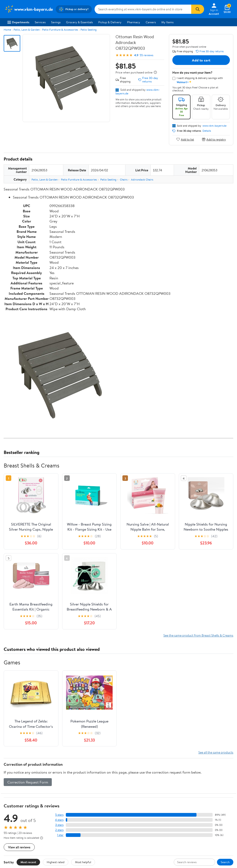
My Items (167, 22)
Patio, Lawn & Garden (27, 30)
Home (7, 30)
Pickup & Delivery (110, 22)
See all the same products (216, 752)
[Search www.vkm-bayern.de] (143, 9)
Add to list (185, 139)
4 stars (59, 820)
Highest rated (56, 862)
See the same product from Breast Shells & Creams (198, 635)
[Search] (198, 9)
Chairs (124, 180)
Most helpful (83, 862)
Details (207, 131)
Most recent (28, 862)
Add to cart (201, 60)
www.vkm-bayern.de (214, 126)
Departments (18, 22)
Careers (151, 22)
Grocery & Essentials (79, 22)
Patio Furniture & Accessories (60, 30)
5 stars (59, 815)
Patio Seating (89, 30)
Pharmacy (134, 22)
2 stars (59, 830)
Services (40, 22)
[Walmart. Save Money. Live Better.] (29, 9)
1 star (60, 835)
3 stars (59, 825)
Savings (56, 22)
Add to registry (214, 139)
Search (225, 862)
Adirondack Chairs (142, 180)
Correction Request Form (28, 782)
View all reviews (19, 847)
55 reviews (146, 55)
